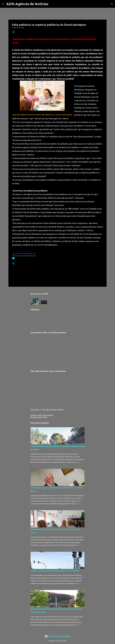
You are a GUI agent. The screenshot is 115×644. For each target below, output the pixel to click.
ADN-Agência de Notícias (27, 4)
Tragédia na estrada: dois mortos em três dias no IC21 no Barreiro (55, 571)
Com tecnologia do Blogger (58, 636)
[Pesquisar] (52, 4)
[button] (13, 32)
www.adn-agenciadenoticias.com (24, 256)
